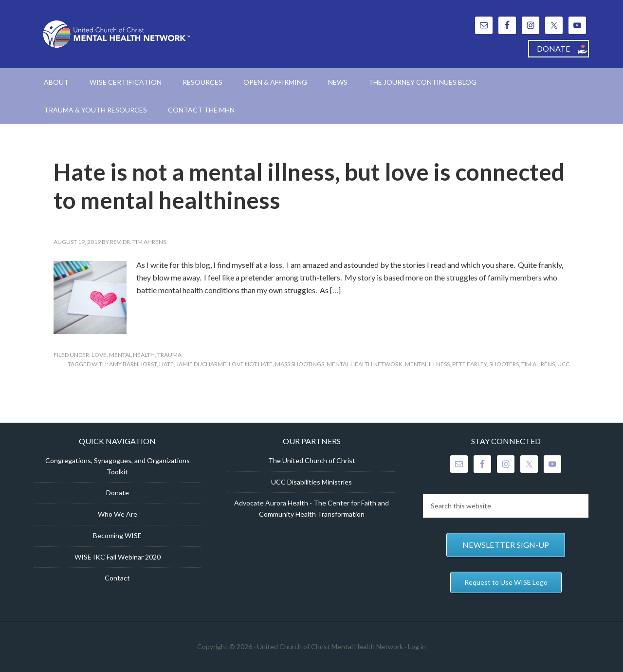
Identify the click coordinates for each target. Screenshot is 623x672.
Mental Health (132, 355)
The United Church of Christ (312, 460)
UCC (563, 364)
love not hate (251, 364)
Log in (417, 646)
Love (99, 355)
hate (166, 364)
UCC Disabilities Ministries (311, 482)
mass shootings (300, 364)
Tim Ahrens (538, 364)
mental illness (427, 364)
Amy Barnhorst (133, 364)
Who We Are (118, 514)
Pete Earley (469, 364)
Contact (117, 578)
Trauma (169, 355)
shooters (504, 364)
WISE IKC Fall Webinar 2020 (118, 557)
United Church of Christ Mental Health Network (117, 34)
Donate (118, 493)
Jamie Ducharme (201, 364)
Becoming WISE (117, 535)
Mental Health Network (365, 364)
